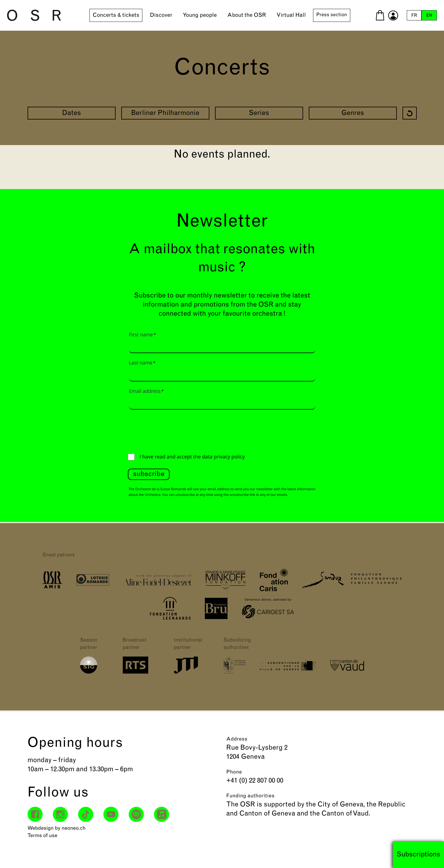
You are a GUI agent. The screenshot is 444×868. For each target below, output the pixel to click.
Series (259, 114)
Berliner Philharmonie (165, 114)
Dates (71, 114)
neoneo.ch (74, 828)
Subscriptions (418, 855)
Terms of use (42, 836)
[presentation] (171, 430)
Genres (353, 114)
